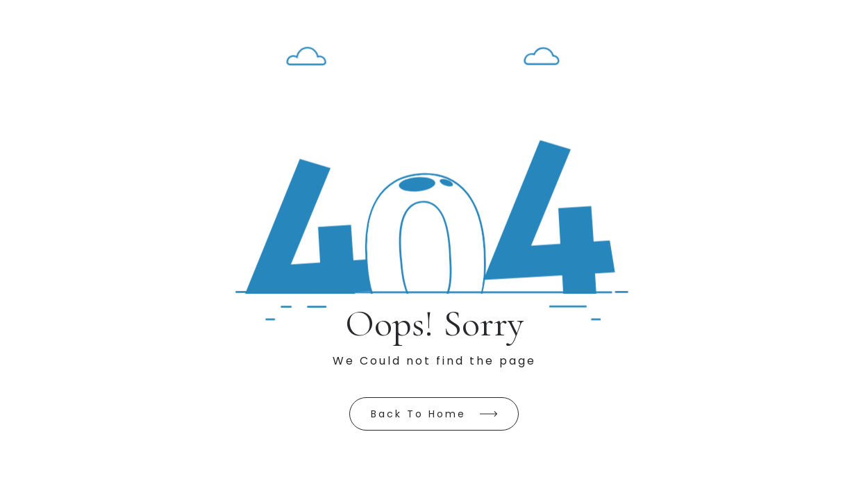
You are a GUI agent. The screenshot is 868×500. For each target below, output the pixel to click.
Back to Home (418, 414)
